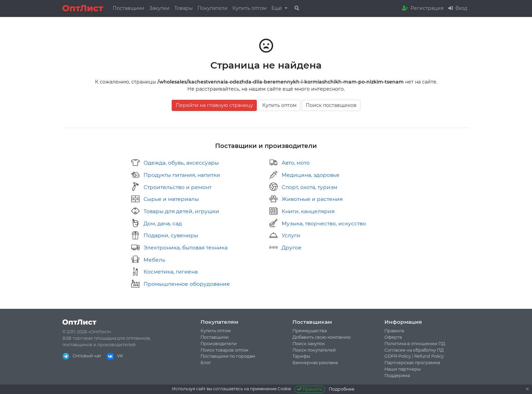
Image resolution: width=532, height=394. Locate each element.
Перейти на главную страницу (214, 105)
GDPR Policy (398, 356)
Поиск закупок (309, 344)
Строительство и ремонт (177, 187)
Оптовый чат (82, 356)
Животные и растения (312, 199)
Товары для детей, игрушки (181, 211)
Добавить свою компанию (322, 337)
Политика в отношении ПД (415, 344)
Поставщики (129, 8)
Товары (184, 8)
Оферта (393, 337)
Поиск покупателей (314, 350)
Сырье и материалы (171, 199)
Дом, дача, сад (163, 223)
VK (115, 356)
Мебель (154, 260)
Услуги (291, 235)
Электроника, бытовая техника (186, 248)
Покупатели (213, 8)
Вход (458, 8)
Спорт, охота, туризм (309, 187)
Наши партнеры (403, 369)
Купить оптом (250, 8)
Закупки (159, 8)
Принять (310, 389)
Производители (219, 344)
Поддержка (397, 376)
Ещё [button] (277, 8)
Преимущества (310, 331)
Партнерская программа (412, 363)
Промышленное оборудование (187, 284)
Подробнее (342, 389)
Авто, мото (296, 163)
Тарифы (301, 356)
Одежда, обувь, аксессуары (181, 163)
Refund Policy (429, 356)
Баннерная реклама (315, 363)
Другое (292, 248)
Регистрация (423, 8)
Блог (206, 363)
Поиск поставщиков (331, 105)
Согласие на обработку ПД (414, 350)
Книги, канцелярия (308, 211)
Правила (394, 331)
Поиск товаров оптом (224, 350)
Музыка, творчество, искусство (324, 223)
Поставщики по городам (228, 356)
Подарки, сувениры (171, 235)
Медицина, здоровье (311, 175)
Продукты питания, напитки (182, 175)
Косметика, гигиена (171, 272)
